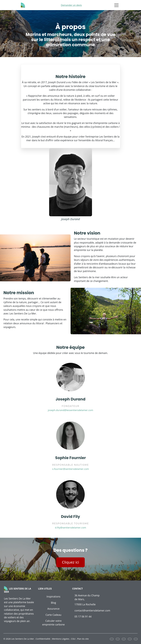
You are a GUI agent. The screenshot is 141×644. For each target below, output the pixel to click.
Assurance (53, 609)
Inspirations (53, 596)
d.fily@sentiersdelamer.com (70, 528)
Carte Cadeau (53, 615)
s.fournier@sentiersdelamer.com (70, 469)
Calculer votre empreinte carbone (53, 623)
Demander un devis (71, 5)
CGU (73, 639)
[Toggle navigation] (116, 5)
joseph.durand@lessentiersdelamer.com (70, 410)
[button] (112, 639)
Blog (53, 603)
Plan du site (83, 639)
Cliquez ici (70, 562)
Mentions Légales (61, 639)
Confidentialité (43, 639)
